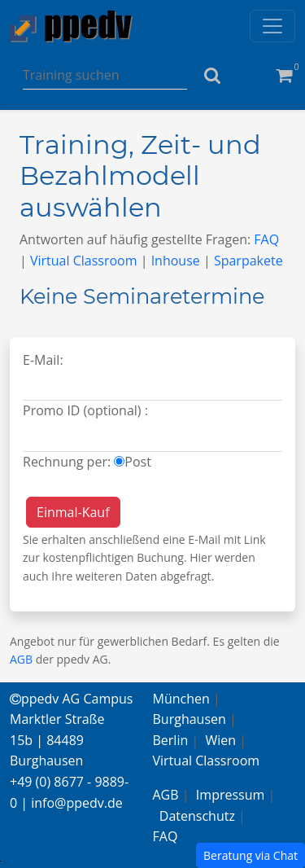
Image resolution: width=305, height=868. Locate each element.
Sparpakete (248, 261)
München (181, 699)
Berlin (171, 740)
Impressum (230, 795)
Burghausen (190, 719)
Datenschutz (197, 816)
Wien (221, 740)
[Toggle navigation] (272, 26)
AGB (21, 659)
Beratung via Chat (251, 855)
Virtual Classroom (84, 261)
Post (138, 462)
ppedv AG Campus (71, 699)
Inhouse (176, 261)
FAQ (266, 239)
